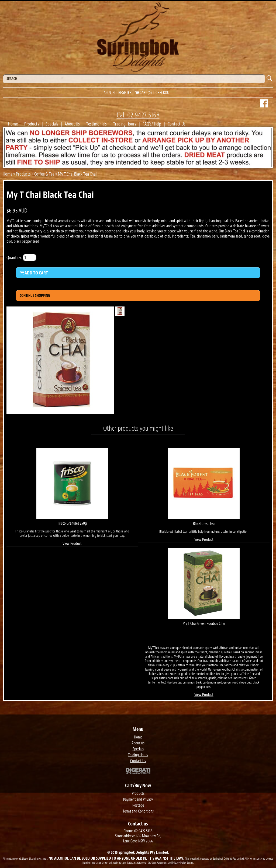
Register (125, 93)
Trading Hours (125, 124)
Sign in (109, 93)
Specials (52, 124)
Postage (138, 805)
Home (13, 124)
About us (138, 743)
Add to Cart (34, 273)
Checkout (163, 93)
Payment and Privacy (138, 799)
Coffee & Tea (44, 174)
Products (32, 124)
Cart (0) (144, 93)
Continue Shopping (35, 296)
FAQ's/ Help (152, 124)
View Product (72, 544)
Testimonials (96, 124)
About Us (72, 124)
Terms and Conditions (138, 811)
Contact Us (177, 124)
